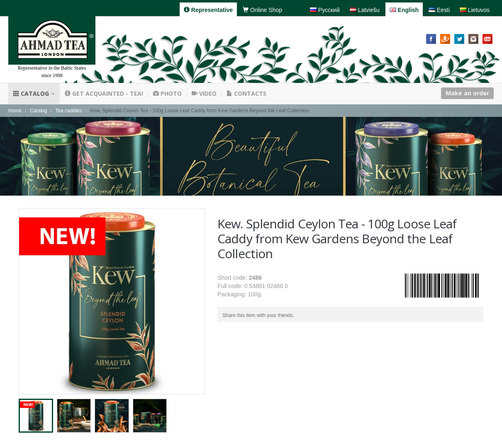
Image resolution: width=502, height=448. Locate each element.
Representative (208, 10)
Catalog (34, 93)
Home (15, 111)
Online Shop (262, 10)
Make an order (467, 93)
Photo (167, 93)
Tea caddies (68, 111)
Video (204, 93)
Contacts (246, 93)
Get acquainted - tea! (104, 93)
